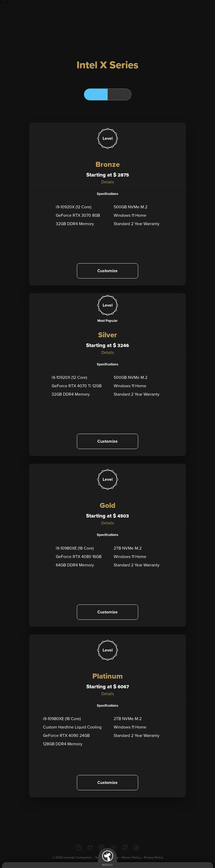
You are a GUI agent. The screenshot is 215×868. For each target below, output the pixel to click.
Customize (107, 271)
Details (108, 182)
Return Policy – (133, 857)
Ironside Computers (77, 857)
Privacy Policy (154, 857)
